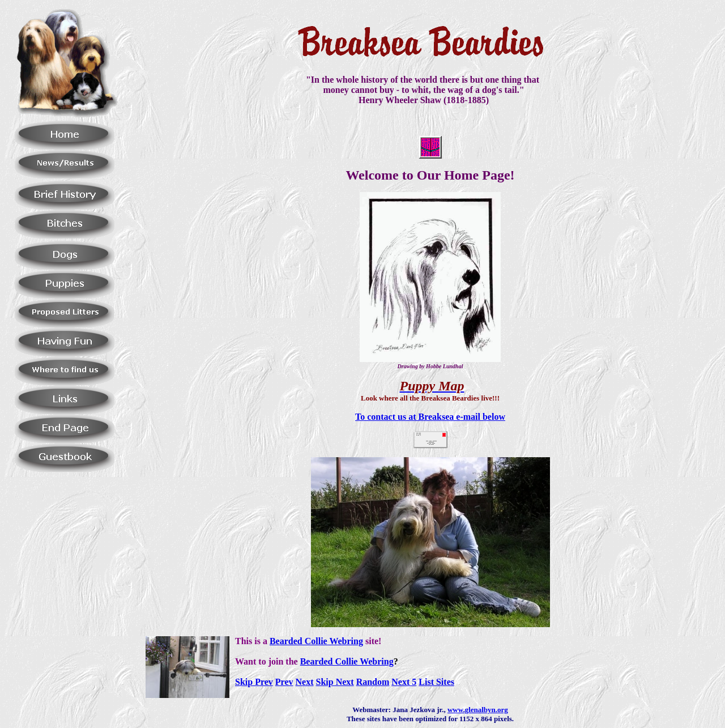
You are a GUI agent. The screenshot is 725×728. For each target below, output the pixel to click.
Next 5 (404, 682)
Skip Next (335, 682)
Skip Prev (254, 682)
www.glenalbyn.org (478, 710)
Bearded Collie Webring (316, 641)
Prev (284, 682)
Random (373, 682)
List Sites (436, 682)
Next (305, 682)
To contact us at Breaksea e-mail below (430, 417)
